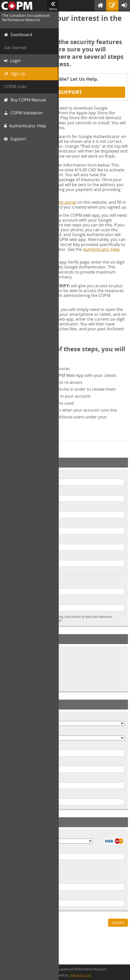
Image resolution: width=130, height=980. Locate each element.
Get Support (65, 92)
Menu (53, 6)
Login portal (65, 202)
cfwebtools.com (80, 975)
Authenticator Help (101, 249)
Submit (118, 923)
